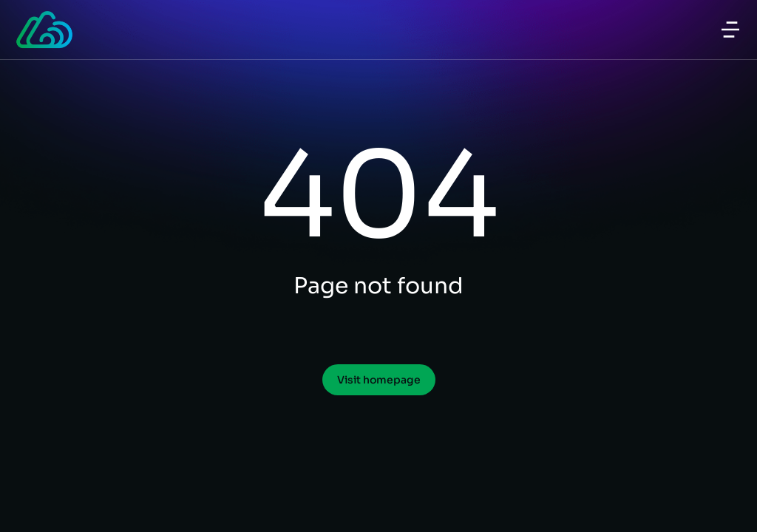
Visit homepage (379, 380)
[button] (730, 30)
